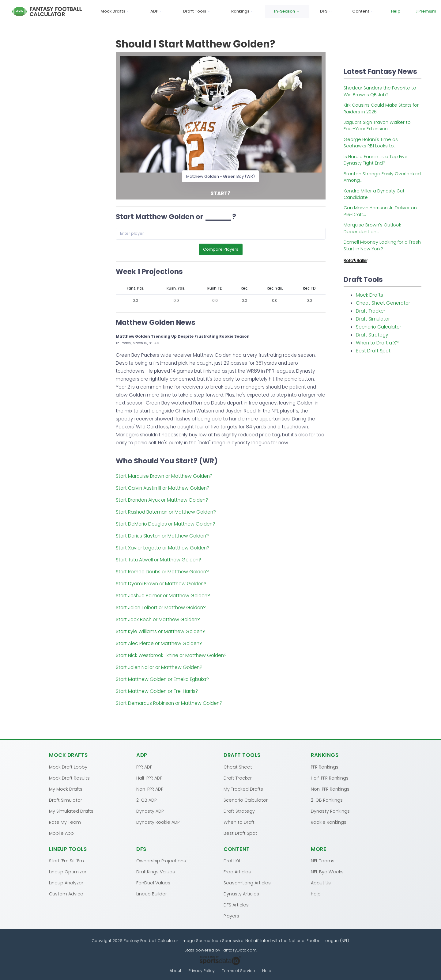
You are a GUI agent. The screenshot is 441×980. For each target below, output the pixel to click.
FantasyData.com (239, 950)
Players (231, 916)
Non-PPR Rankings (330, 789)
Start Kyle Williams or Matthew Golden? (160, 633)
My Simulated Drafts (71, 811)
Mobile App (61, 833)
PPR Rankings (325, 767)
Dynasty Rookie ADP (158, 822)
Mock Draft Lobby (68, 767)
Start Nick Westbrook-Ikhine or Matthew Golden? (171, 657)
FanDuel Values (153, 883)
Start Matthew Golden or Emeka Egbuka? (162, 680)
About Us (321, 883)
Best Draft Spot (373, 351)
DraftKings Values (156, 872)
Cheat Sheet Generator (383, 303)
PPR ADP (144, 767)
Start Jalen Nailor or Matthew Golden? (159, 669)
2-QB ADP (146, 800)
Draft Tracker (371, 311)
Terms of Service (239, 971)
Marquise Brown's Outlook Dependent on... (372, 228)
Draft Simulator (373, 319)
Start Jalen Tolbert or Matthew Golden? (161, 609)
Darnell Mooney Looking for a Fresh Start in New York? (382, 245)
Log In (422, 11)
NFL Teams (323, 860)
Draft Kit (232, 860)
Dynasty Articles (241, 894)
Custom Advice (66, 894)
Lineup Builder (152, 894)
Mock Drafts (369, 295)
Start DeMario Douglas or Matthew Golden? (166, 525)
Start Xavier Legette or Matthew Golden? (163, 549)
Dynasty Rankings (330, 811)
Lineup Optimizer (68, 872)
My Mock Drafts (66, 789)
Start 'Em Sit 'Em (66, 860)
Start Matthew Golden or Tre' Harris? (157, 692)
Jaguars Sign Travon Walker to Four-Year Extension (377, 125)
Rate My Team (65, 822)
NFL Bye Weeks (327, 872)
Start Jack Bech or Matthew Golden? (158, 621)
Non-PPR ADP (150, 789)
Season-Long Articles (247, 883)
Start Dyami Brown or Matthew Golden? (161, 585)
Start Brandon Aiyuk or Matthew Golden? (162, 501)
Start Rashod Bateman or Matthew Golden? (166, 513)
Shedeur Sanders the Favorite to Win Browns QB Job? (380, 91)
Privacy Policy (202, 971)
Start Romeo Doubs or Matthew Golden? (162, 573)
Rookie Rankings (329, 822)
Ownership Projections (161, 860)
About (175, 971)
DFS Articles (236, 905)
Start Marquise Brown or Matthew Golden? (164, 477)
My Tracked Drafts (243, 789)
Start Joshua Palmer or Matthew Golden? (163, 597)
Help (359, 11)
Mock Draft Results (69, 778)
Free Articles (237, 872)
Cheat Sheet (238, 767)
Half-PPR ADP (149, 778)
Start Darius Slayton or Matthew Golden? (162, 537)
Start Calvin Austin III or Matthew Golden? (163, 489)
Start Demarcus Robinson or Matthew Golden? (169, 704)
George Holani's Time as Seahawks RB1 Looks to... (371, 143)
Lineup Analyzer (66, 883)
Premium (390, 11)
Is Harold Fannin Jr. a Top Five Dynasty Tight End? (376, 160)
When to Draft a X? (377, 343)
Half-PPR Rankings (330, 778)
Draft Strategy (372, 335)
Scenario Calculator (379, 327)
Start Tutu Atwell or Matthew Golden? (158, 561)
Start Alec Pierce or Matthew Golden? (159, 645)
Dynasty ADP (150, 811)
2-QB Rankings (327, 800)
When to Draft (239, 822)
